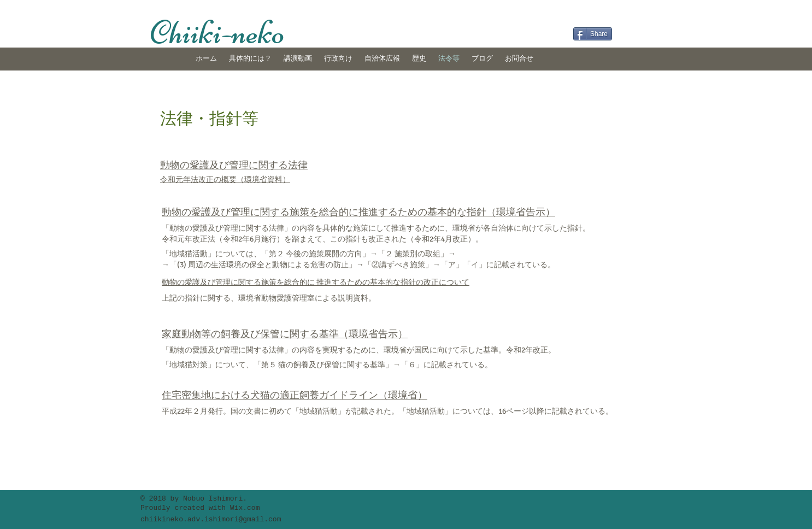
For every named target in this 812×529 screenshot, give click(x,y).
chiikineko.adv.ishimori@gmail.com (211, 519)
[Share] (593, 34)
